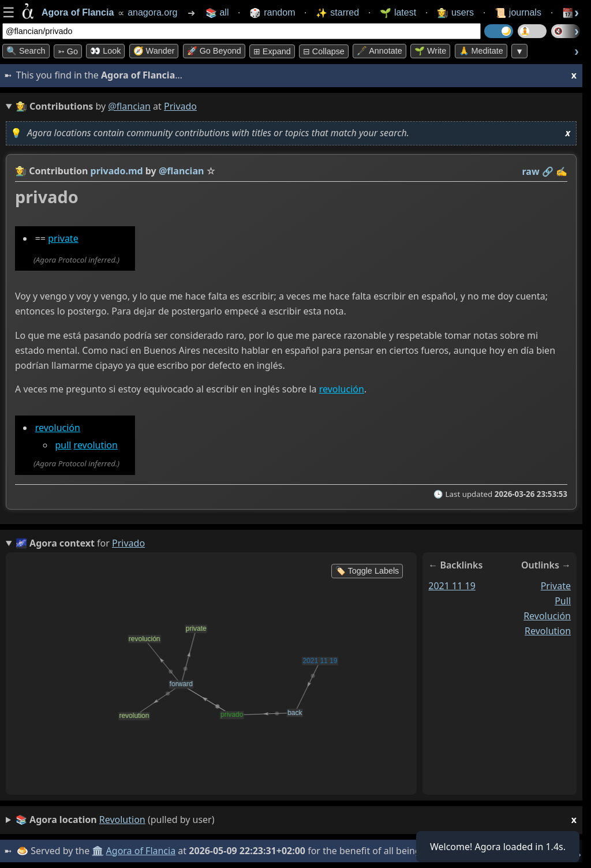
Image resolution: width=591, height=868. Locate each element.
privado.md (117, 171)
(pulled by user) (296, 820)
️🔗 (548, 171)
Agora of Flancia (141, 851)
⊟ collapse (324, 51)
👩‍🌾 (21, 171)
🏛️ (98, 851)
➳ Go (68, 51)
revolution (96, 445)
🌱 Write (430, 51)
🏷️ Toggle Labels (367, 571)
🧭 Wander (154, 51)
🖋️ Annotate (379, 51)
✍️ (562, 171)
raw (531, 171)
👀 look (105, 51)
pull (63, 445)
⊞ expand (272, 51)
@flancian (129, 106)
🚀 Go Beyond (214, 51)
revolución (342, 390)
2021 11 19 (452, 586)
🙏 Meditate (481, 51)
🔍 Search (26, 51)
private (63, 238)
